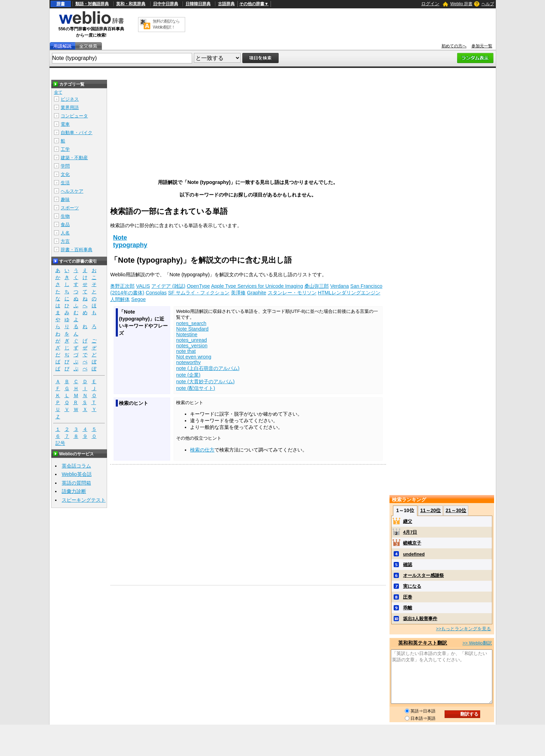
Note (120, 238)
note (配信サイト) (196, 388)
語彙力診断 (74, 491)
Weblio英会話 (77, 474)
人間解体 (120, 299)
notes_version (192, 346)
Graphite (256, 293)
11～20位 (430, 510)
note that (186, 351)
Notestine (187, 334)
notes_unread (191, 340)
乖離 (408, 608)
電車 (65, 124)
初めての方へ (454, 46)
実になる (412, 586)
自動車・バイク (77, 133)
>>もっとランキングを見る (463, 629)
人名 (65, 233)
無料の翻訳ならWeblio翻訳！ (166, 24)
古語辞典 (226, 4)
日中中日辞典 (166, 4)
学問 (65, 166)
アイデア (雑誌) (168, 286)
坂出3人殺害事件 (420, 619)
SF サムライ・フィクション (199, 293)
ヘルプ (488, 4)
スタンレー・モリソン (292, 293)
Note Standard (192, 329)
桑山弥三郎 (317, 286)
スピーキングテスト (84, 500)
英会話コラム (76, 466)
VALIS (143, 286)
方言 (65, 241)
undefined (414, 554)
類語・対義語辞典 (92, 4)
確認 (408, 565)
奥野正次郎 (122, 286)
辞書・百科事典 (77, 250)
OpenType (198, 286)
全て (58, 92)
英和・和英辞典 (131, 4)
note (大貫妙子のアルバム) (205, 381)
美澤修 (238, 293)
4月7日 (410, 532)
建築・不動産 (74, 158)
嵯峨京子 (412, 543)
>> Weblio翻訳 (477, 643)
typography (130, 245)
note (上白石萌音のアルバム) (208, 368)
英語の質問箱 (76, 483)
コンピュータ (74, 116)
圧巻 (408, 597)
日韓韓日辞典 (198, 4)
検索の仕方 (202, 450)
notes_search (191, 323)
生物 (65, 216)
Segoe (138, 299)
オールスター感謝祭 (423, 575)
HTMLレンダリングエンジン (349, 293)
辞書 (61, 4)
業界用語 (70, 107)
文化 (65, 174)
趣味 (65, 199)
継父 (408, 521)
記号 (60, 443)
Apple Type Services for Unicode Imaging (257, 286)
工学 (65, 149)
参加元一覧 (482, 46)
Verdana (340, 286)
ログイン (430, 4)
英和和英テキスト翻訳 (423, 643)
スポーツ (70, 208)
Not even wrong (194, 357)
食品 (65, 225)
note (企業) (188, 375)
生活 (65, 183)
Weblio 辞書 (461, 4)
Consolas (156, 293)
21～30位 (456, 510)
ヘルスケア (72, 191)
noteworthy (188, 362)
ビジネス (70, 99)
